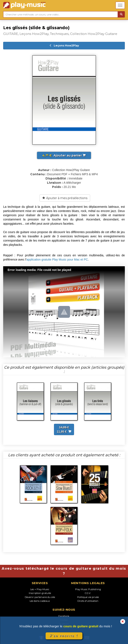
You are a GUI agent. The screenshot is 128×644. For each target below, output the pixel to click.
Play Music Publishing (88, 589)
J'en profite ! (64, 636)
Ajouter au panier (64, 155)
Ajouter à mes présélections (65, 198)
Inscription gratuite (40, 593)
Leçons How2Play (64, 46)
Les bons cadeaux (40, 601)
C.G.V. (88, 593)
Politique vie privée (88, 597)
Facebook (64, 616)
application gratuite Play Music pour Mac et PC (57, 260)
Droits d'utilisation (88, 601)
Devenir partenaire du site (40, 597)
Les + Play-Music (40, 589)
